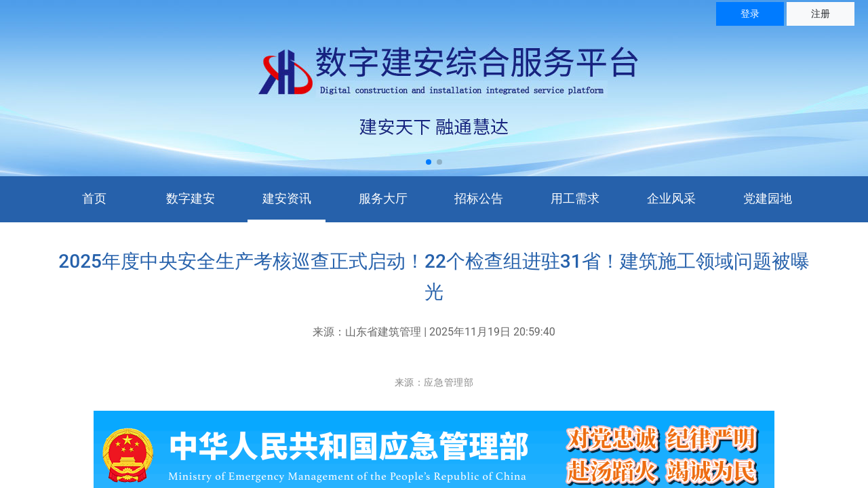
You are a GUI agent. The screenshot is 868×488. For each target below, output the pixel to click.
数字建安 (191, 198)
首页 (94, 198)
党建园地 (768, 198)
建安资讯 (287, 198)
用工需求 (575, 198)
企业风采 (671, 198)
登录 (750, 14)
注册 (821, 14)
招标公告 (479, 198)
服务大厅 (383, 198)
